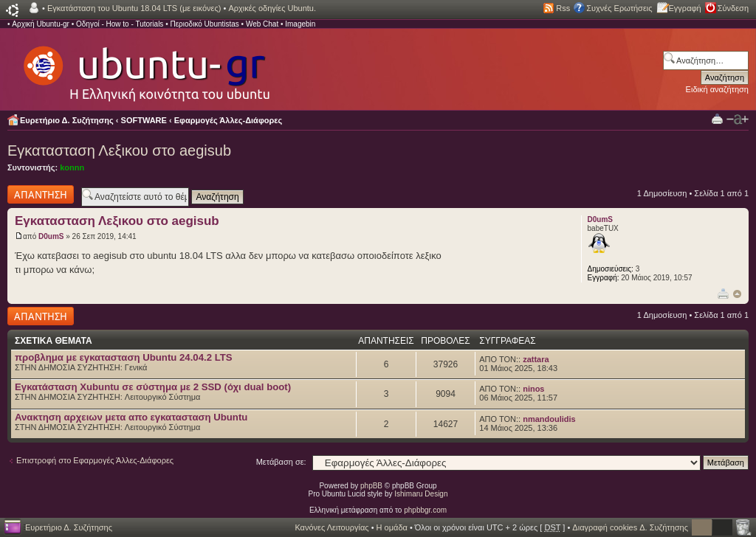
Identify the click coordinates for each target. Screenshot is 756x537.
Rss (563, 8)
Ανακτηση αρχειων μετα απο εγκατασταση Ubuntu (131, 417)
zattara (536, 359)
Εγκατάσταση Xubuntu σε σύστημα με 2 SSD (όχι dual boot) (153, 387)
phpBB (371, 486)
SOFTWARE (144, 120)
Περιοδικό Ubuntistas (204, 24)
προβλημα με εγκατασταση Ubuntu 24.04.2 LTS (124, 357)
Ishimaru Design (421, 494)
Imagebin (300, 24)
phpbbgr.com (425, 510)
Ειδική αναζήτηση (717, 89)
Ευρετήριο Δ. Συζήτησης (67, 120)
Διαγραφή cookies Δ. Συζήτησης (630, 527)
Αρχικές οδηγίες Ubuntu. (272, 8)
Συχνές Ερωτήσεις (619, 8)
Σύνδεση (733, 8)
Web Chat (262, 24)
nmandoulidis (549, 419)
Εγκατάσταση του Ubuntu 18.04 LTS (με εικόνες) (134, 8)
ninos (533, 389)
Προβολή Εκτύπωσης (717, 118)
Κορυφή (737, 294)
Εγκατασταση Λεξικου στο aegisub (119, 150)
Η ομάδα (392, 527)
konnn (72, 167)
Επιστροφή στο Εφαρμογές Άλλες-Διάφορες (95, 460)
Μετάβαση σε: (281, 462)
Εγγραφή (685, 8)
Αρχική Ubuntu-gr (41, 24)
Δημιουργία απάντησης (41, 194)
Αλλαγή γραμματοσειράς (738, 119)
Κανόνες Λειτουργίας (331, 527)
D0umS (51, 236)
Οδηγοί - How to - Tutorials (120, 24)
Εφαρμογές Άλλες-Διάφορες (228, 120)
